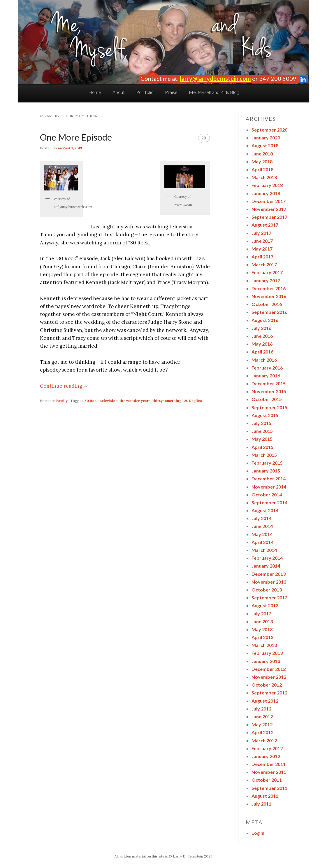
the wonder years (135, 401)
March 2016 (264, 360)
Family (62, 401)
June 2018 (262, 154)
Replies (193, 401)
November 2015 (269, 391)
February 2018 (267, 185)
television (109, 401)
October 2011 (267, 780)
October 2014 (267, 495)
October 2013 (267, 590)
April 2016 (262, 352)
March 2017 (264, 264)
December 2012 (269, 669)
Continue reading (64, 386)
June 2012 (262, 716)
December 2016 (269, 288)
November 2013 (269, 582)
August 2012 (265, 701)
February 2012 (267, 748)
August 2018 (265, 145)
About (119, 92)
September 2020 (269, 130)
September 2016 (269, 312)
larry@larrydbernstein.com (215, 78)
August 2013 (265, 605)
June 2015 (262, 431)
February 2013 (267, 653)
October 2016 (267, 304)
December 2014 (269, 478)
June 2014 (262, 526)
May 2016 (262, 344)
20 (204, 138)
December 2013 (269, 574)
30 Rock (92, 401)
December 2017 (269, 201)
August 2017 (265, 225)
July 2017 (261, 233)
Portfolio (145, 92)
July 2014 (261, 518)
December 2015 (269, 383)
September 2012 (269, 693)
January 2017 (266, 280)
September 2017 (269, 217)
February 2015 (267, 463)
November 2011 (269, 772)
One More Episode (76, 137)
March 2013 (264, 645)
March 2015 (264, 455)
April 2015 (262, 447)
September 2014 (269, 502)
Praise (171, 92)
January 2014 (266, 566)
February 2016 (267, 368)
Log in (258, 833)
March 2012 (264, 740)
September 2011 (269, 788)
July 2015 (261, 423)
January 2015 (266, 471)
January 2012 (266, 756)
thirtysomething (167, 401)
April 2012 (262, 732)
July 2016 (261, 328)
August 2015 (265, 415)
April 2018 (262, 169)
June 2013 (262, 621)
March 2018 (264, 177)
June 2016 (262, 336)
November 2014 (269, 487)
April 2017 (262, 257)
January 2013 (266, 661)
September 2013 (269, 597)
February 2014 (267, 558)
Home (95, 92)
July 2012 (261, 709)
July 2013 (261, 614)
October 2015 (267, 399)
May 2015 (262, 439)
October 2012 (267, 685)
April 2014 (262, 542)
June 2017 (262, 241)
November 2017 (269, 209)
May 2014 (262, 534)
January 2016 (266, 376)
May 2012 (262, 724)
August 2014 (265, 510)
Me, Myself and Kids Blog (214, 92)
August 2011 (265, 796)
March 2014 (264, 550)
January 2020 (266, 138)
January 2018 (266, 193)
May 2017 (262, 249)
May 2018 (262, 161)
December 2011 (269, 764)
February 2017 (267, 272)
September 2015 (269, 407)
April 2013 (262, 637)
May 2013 (262, 629)
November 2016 (269, 296)
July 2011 (261, 804)
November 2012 (269, 677)
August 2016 (265, 320)
